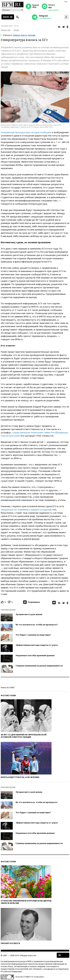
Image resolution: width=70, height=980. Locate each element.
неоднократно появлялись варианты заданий (26, 509)
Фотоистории (8, 696)
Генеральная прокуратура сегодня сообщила (26, 132)
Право (16, 30)
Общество (6, 30)
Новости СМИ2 (8, 687)
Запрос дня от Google (24, 35)
